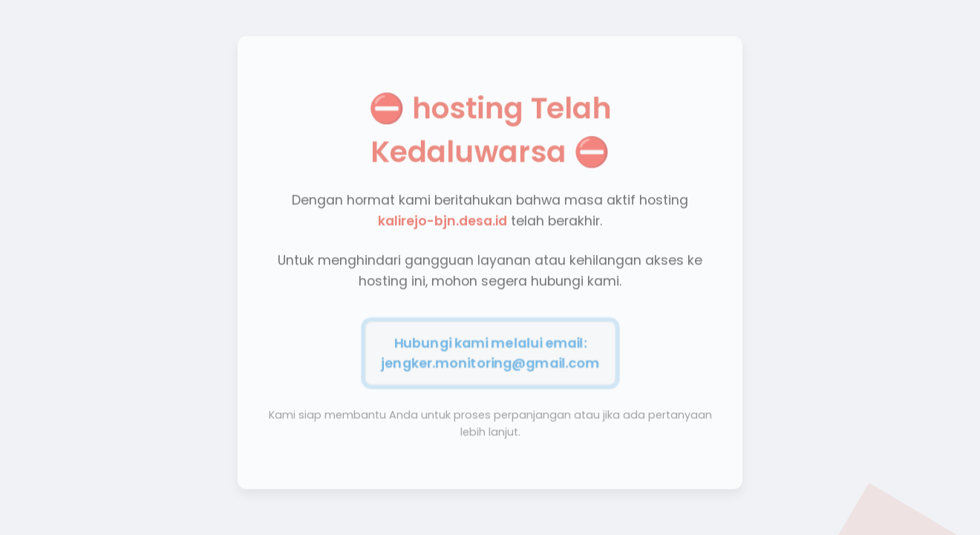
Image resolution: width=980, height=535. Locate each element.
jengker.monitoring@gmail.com (490, 361)
